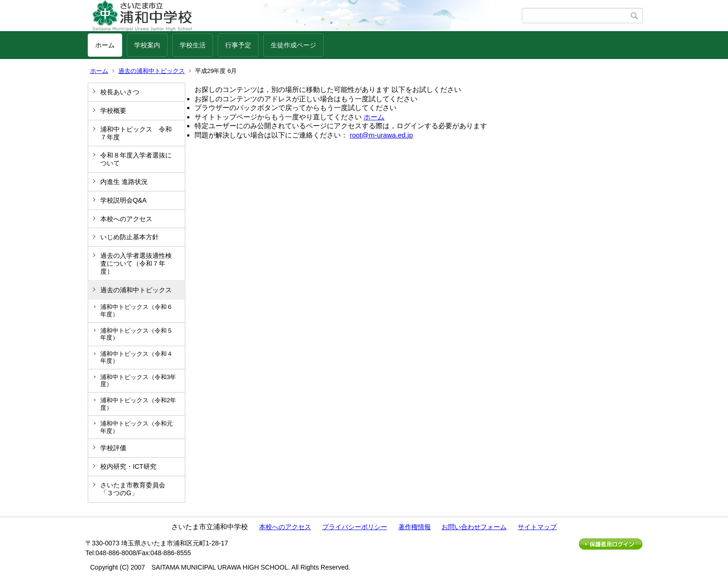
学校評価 (113, 448)
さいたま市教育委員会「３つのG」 (133, 489)
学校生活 (193, 45)
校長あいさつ (120, 92)
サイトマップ (537, 527)
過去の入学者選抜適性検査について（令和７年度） (136, 263)
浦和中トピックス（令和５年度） (136, 334)
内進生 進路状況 (124, 182)
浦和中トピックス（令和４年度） (136, 357)
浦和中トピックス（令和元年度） (136, 427)
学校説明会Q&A (123, 200)
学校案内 (147, 45)
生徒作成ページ (293, 45)
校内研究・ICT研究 (128, 466)
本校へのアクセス (126, 219)
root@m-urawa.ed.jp (381, 135)
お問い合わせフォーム (474, 527)
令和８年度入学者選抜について (136, 159)
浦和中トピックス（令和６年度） (136, 311)
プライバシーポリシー (355, 527)
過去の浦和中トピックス (152, 71)
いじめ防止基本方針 (130, 237)
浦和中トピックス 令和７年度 (136, 133)
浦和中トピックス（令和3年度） (138, 381)
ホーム (105, 45)
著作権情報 (415, 527)
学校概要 (113, 111)
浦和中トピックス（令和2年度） (138, 404)
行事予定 (238, 45)
